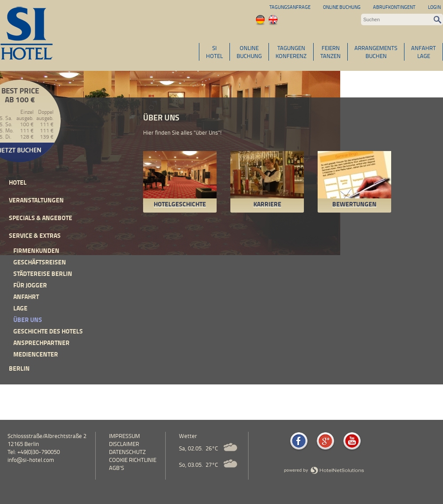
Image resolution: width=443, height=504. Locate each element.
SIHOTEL (214, 52)
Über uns (28, 320)
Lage (20, 308)
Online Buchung (342, 7)
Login (434, 7)
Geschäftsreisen (40, 262)
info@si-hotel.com (31, 460)
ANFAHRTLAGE (424, 52)
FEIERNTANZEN (330, 52)
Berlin (19, 368)
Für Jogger (30, 285)
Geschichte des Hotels (48, 331)
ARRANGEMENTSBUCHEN (376, 52)
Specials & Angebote (41, 218)
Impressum (124, 436)
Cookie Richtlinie (133, 460)
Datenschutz (127, 452)
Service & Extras (35, 235)
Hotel (18, 182)
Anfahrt (26, 297)
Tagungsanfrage (290, 7)
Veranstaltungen (36, 200)
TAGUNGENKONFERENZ (291, 52)
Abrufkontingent (394, 7)
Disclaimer (124, 444)
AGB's (117, 468)
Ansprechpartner (41, 343)
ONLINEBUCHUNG (249, 52)
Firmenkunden (36, 250)
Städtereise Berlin (43, 273)
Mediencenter (36, 354)
